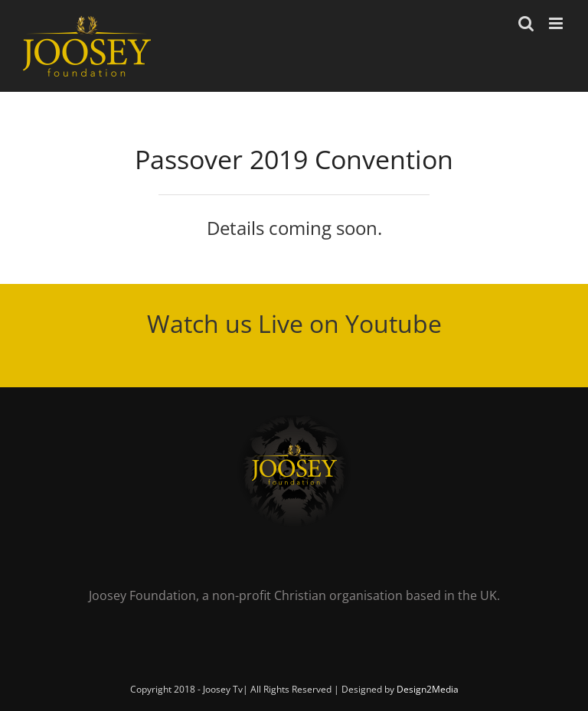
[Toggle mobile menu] (557, 23)
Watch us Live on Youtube (294, 323)
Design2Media (428, 689)
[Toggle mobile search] (526, 23)
